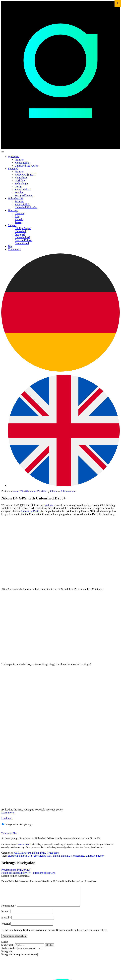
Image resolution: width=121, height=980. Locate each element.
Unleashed (14, 157)
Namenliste (21, 178)
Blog (11, 246)
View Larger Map (9, 833)
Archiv (13, 952)
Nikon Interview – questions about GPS (28, 873)
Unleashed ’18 (16, 198)
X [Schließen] (118, 3)
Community (14, 249)
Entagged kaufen (24, 195)
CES (17, 853)
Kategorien (7, 958)
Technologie (21, 184)
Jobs (17, 216)
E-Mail (6, 922)
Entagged (13, 169)
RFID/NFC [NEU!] (25, 175)
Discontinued (22, 243)
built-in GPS (26, 856)
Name (5, 915)
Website (6, 928)
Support (12, 225)
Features (19, 160)
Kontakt (19, 219)
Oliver (54, 491)
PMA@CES (16, 870)
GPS (49, 856)
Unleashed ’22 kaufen (26, 166)
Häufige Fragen (23, 228)
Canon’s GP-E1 (24, 844)
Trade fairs (53, 853)
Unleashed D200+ (31, 511)
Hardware (26, 853)
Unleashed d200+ (95, 856)
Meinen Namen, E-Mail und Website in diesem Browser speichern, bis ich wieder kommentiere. (56, 934)
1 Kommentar (68, 491)
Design (18, 187)
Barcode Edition (23, 240)
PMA (43, 853)
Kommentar (9, 910)
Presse (18, 222)
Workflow (20, 181)
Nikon (35, 853)
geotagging (40, 856)
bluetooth (13, 856)
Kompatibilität (22, 163)
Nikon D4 (66, 856)
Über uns (13, 210)
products (49, 505)
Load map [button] (7, 818)
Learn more (7, 813)
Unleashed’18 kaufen (26, 207)
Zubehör (19, 192)
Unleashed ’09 (22, 237)
